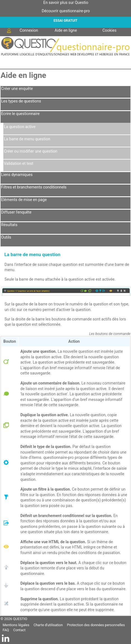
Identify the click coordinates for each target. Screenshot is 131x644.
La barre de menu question (27, 139)
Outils (6, 237)
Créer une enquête (17, 89)
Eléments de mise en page (24, 200)
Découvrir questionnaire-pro (66, 11)
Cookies (109, 30)
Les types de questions (21, 101)
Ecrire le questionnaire (20, 114)
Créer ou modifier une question (31, 151)
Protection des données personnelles (96, 625)
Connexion (22, 31)
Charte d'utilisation (48, 625)
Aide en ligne (66, 30)
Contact (19, 630)
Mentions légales (16, 625)
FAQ (6, 630)
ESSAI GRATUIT (65, 21)
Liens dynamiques (17, 175)
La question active (20, 127)
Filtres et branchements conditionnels (34, 187)
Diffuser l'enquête (16, 212)
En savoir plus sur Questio (66, 3)
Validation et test (19, 163)
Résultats (9, 225)
